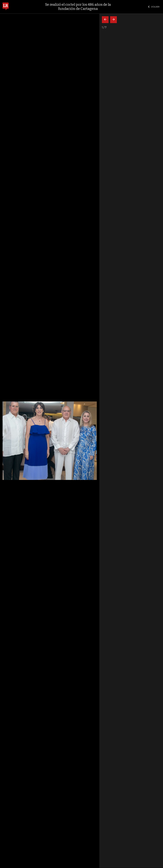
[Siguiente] (113, 20)
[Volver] (105, 20)
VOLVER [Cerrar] (154, 7)
